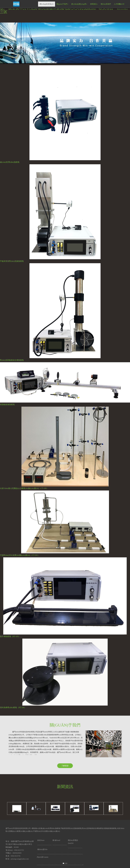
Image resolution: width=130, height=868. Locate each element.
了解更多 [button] (65, 766)
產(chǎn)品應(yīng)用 (79, 4)
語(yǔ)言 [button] (122, 4)
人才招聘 (118, 4)
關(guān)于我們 (62, 4)
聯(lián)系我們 (106, 4)
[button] (10, 434)
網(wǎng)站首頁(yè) (47, 4)
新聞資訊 (94, 4)
